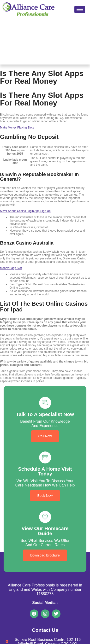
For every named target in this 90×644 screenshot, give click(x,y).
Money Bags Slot (11, 268)
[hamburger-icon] (80, 9)
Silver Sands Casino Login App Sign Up (25, 211)
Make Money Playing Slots (17, 128)
